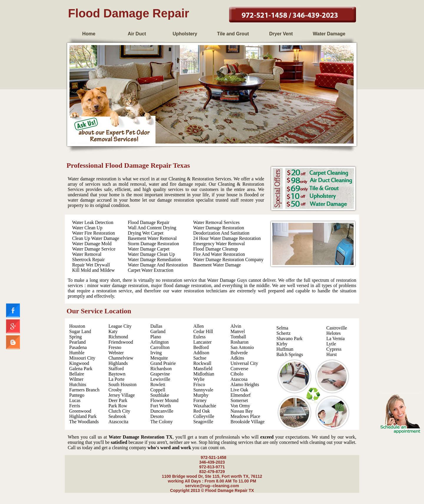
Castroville (337, 328)
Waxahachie (205, 406)
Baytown (117, 374)
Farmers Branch (84, 390)
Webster (116, 353)
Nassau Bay (242, 411)
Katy (113, 331)
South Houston (122, 384)
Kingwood (79, 363)
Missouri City (82, 358)
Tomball (238, 337)
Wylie (199, 379)
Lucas (75, 400)
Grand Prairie (163, 363)
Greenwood (80, 411)
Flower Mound (164, 400)
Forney (200, 400)
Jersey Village (122, 395)
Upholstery (185, 34)
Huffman (285, 349)
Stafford (116, 369)
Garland (158, 331)
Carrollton (160, 347)
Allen (198, 326)
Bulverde (239, 353)
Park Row (118, 406)
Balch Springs (290, 354)
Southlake (160, 395)
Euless (199, 337)
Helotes (333, 333)
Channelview (121, 358)
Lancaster (202, 342)
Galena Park (81, 369)
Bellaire (77, 374)
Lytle (331, 344)
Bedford (201, 347)
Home (89, 34)
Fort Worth (160, 406)
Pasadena (78, 347)
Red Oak (201, 411)
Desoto (157, 416)
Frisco (199, 384)
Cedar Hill (203, 331)
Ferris (75, 406)
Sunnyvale (203, 390)
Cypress (334, 349)
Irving (156, 353)
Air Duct (137, 34)
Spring (76, 337)
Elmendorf (241, 395)
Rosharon (240, 342)
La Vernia (335, 339)
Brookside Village (248, 422)
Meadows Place (245, 416)
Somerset (239, 400)
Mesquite (159, 358)
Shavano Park (289, 339)
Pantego (77, 395)
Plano (155, 337)
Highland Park (83, 416)
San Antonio (242, 347)
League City (120, 326)
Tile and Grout (233, 34)
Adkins (237, 358)
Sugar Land (80, 331)
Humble (77, 353)
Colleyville (204, 416)
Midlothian (204, 374)
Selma (282, 328)
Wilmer (76, 379)
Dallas (156, 326)
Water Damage (329, 34)
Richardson (161, 369)
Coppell (158, 390)
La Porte (116, 379)
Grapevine (160, 374)
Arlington (159, 342)
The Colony (161, 422)
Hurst (332, 354)
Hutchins (78, 384)
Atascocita (118, 422)
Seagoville (203, 422)
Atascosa (239, 379)
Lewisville (160, 379)
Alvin (236, 326)
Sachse (200, 358)
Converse (239, 369)
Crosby (115, 390)
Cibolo (237, 374)
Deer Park (118, 400)
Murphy (201, 395)
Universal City (244, 363)
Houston (77, 326)
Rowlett (158, 384)
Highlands (118, 363)
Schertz (284, 333)
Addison (201, 353)
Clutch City (119, 411)
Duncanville (162, 411)
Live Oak (239, 390)
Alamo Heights (245, 384)
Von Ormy (240, 406)
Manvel (238, 331)
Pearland (77, 342)
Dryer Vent (281, 34)
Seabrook (117, 416)
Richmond (118, 337)
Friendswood (121, 342)
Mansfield (203, 369)
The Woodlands (84, 422)
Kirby (282, 344)
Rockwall (202, 363)
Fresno (115, 347)
